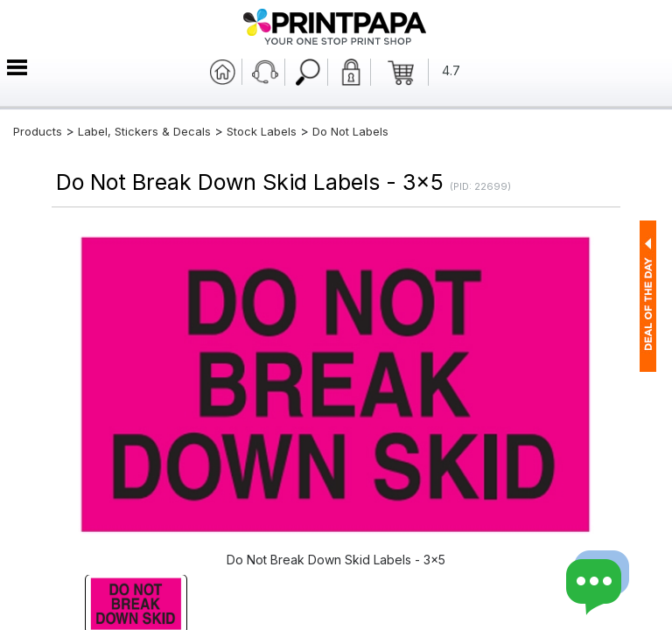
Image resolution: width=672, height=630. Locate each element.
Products (38, 131)
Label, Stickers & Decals (146, 131)
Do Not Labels (350, 131)
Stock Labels (262, 131)
